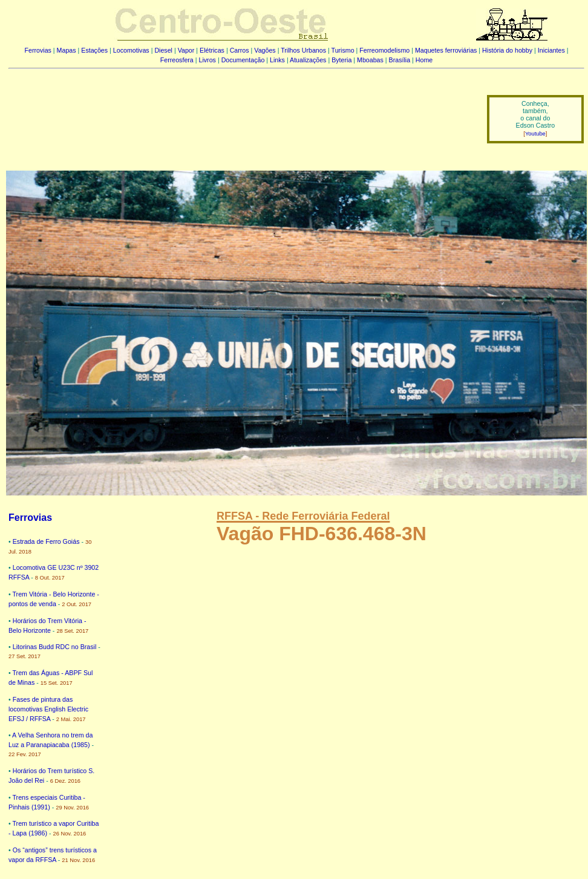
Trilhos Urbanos (303, 50)
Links (277, 60)
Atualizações (308, 60)
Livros (207, 60)
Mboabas (370, 60)
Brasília (400, 60)
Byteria (341, 60)
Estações (94, 50)
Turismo (343, 50)
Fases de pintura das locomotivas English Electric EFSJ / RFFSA (48, 709)
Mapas (67, 50)
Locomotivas (131, 50)
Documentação (243, 60)
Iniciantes (551, 50)
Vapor (186, 50)
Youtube (535, 134)
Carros (240, 50)
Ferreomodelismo (384, 50)
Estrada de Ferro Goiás (46, 541)
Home (424, 60)
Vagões (265, 50)
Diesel (163, 50)
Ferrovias (38, 50)
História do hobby (507, 50)
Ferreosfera (177, 60)
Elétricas (212, 50)
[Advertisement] (240, 111)
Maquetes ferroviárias (446, 50)
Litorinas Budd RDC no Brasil (55, 647)
